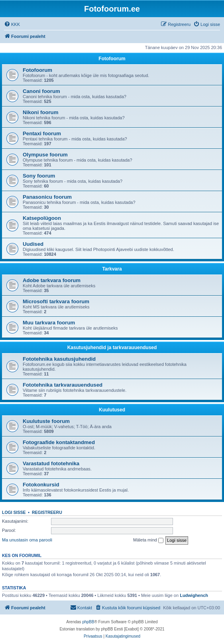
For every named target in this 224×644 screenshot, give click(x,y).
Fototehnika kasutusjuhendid (59, 359)
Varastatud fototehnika (51, 463)
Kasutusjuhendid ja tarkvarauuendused (112, 348)
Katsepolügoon (42, 218)
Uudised (33, 244)
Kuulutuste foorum (46, 421)
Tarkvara (112, 269)
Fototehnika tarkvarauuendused (63, 385)
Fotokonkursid (41, 485)
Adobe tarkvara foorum (52, 280)
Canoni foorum (41, 91)
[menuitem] (12, 24)
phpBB (88, 622)
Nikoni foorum (40, 112)
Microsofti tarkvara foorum (56, 301)
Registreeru (47, 512)
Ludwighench (194, 595)
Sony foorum (39, 176)
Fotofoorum (112, 59)
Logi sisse (14, 512)
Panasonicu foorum (47, 197)
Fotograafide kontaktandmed (59, 442)
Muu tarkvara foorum (49, 323)
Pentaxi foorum (42, 133)
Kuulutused (112, 410)
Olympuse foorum (45, 155)
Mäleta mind (148, 540)
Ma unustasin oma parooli (27, 540)
